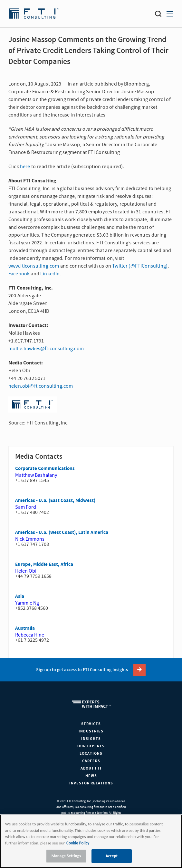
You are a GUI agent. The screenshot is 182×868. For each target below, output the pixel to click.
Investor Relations (91, 783)
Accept (112, 856)
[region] (91, 841)
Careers (91, 761)
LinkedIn (50, 274)
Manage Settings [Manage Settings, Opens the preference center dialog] (66, 856)
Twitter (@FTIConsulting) (140, 266)
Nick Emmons (30, 539)
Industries (91, 731)
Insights (91, 739)
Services (91, 724)
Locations (91, 754)
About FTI (91, 768)
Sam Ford (26, 507)
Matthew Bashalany (36, 475)
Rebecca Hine (30, 635)
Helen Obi (26, 571)
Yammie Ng (27, 603)
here (25, 167)
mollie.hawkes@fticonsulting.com (46, 349)
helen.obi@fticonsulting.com (41, 386)
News (91, 776)
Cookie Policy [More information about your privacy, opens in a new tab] (78, 843)
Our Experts (91, 746)
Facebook (19, 274)
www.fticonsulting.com (34, 266)
